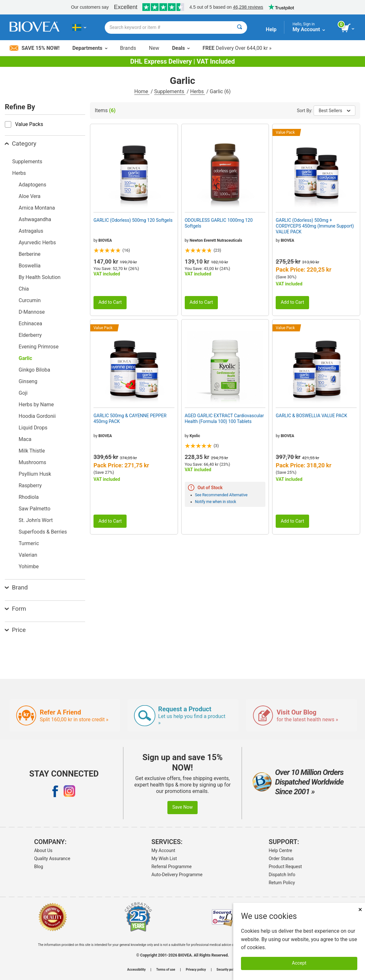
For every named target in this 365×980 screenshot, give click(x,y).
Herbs (198, 91)
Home (142, 91)
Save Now (182, 807)
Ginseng (28, 381)
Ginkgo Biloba (34, 370)
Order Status (281, 859)
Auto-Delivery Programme (177, 875)
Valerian (28, 555)
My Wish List (164, 859)
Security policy (227, 970)
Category (21, 144)
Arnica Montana (37, 208)
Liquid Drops (33, 428)
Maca (25, 439)
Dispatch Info (282, 875)
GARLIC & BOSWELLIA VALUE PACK (311, 416)
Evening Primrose (39, 347)
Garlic (25, 358)
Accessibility (136, 970)
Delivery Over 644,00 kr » (237, 48)
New (154, 48)
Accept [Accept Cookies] (299, 963)
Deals (181, 48)
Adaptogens (32, 185)
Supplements (170, 91)
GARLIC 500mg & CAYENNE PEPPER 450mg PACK (130, 418)
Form (15, 609)
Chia (24, 289)
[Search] (240, 27)
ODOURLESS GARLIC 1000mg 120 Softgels (219, 223)
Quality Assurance (52, 859)
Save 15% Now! (35, 48)
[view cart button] (348, 28)
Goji (23, 393)
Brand (16, 587)
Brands (128, 48)
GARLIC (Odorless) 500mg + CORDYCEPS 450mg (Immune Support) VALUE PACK (315, 226)
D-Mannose (32, 312)
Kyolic (195, 436)
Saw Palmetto (35, 509)
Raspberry (30, 486)
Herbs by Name (36, 405)
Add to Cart (110, 302)
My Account (163, 850)
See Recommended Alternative (221, 495)
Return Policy (282, 883)
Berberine (30, 254)
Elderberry (30, 335)
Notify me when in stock (216, 502)
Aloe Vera (30, 196)
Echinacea (30, 324)
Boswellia (30, 266)
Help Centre (280, 850)
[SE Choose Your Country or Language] (79, 27)
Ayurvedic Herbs (37, 243)
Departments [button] (90, 48)
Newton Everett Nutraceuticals (216, 240)
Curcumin (30, 300)
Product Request (285, 867)
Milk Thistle (32, 451)
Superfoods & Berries (43, 532)
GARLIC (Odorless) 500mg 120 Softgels (133, 220)
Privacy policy (196, 970)
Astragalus (31, 231)
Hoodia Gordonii (37, 416)
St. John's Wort (36, 520)
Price (15, 630)
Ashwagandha (35, 219)
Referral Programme (171, 867)
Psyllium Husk (35, 474)
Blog (39, 867)
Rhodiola (29, 497)
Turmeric (29, 543)
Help (271, 29)
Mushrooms (32, 462)
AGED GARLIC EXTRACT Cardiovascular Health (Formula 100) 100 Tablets (224, 418)
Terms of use (166, 970)
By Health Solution (40, 277)
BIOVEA (105, 240)
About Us (43, 850)
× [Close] (360, 909)
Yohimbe (29, 566)
